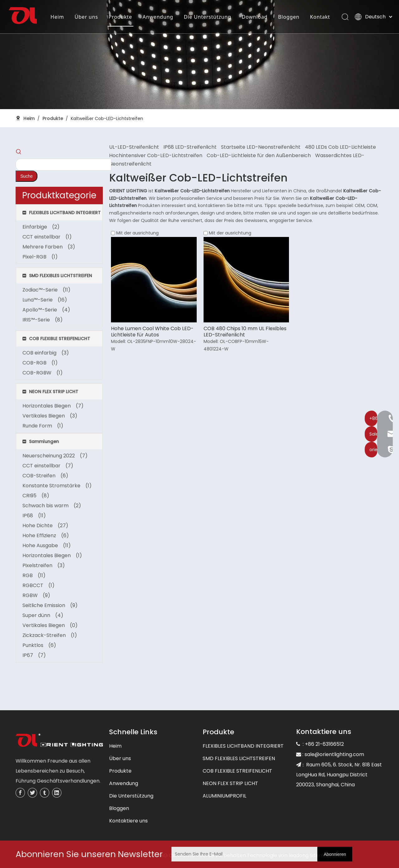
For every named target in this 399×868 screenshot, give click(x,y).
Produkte (120, 771)
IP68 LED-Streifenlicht (190, 147)
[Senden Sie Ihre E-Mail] (243, 854)
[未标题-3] (59, 741)
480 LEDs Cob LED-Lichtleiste (340, 147)
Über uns (120, 758)
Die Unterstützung (131, 796)
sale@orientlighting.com (334, 754)
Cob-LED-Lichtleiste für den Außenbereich (259, 155)
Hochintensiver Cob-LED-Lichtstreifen (156, 155)
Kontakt (62, 36)
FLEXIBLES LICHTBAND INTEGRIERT (243, 746)
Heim (115, 746)
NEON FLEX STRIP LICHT (230, 783)
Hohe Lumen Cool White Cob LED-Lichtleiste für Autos (152, 332)
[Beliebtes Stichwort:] (26, 176)
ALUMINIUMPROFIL (224, 796)
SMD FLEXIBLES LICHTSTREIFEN (239, 758)
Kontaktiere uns (128, 821)
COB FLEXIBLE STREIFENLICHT (237, 771)
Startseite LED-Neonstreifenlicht (261, 147)
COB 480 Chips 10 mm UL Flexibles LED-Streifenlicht (245, 332)
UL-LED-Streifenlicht (134, 147)
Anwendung (124, 783)
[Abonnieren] (335, 854)
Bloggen (119, 808)
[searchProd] (63, 165)
